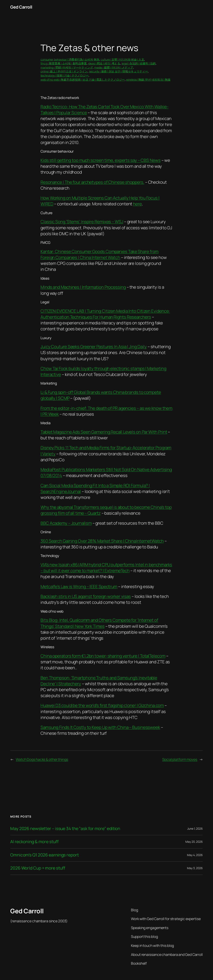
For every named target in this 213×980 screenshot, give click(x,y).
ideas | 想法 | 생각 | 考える (104, 63)
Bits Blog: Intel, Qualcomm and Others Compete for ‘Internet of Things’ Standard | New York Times (99, 623)
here (137, 204)
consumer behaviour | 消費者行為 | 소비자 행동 (70, 59)
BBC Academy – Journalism (66, 523)
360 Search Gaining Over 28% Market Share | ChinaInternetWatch (102, 541)
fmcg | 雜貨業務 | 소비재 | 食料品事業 (64, 63)
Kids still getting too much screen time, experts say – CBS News (101, 160)
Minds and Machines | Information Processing (83, 287)
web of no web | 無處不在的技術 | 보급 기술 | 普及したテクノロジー (83, 79)
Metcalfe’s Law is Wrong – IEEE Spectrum (79, 586)
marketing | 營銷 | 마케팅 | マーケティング (67, 67)
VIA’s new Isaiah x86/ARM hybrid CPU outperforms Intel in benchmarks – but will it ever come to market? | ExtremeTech (106, 568)
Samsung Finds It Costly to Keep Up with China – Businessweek (100, 727)
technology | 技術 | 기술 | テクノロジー (65, 75)
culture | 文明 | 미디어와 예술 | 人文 (122, 59)
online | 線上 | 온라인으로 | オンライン (64, 71)
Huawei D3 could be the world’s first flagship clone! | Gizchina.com (102, 705)
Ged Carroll (21, 7)
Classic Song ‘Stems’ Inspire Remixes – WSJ (82, 222)
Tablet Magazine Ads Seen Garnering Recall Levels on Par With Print (104, 432)
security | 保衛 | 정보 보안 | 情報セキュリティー (118, 71)
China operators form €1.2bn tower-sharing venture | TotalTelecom (103, 656)
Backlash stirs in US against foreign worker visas (86, 596)
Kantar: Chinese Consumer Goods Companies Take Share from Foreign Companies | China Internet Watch (99, 254)
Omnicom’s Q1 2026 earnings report (45, 855)
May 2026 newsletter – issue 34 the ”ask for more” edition (65, 829)
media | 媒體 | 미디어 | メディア (114, 67)
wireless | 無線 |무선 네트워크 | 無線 (148, 79)
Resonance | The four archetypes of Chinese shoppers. (92, 182)
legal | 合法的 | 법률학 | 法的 (139, 63)
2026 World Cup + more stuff (38, 868)
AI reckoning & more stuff (34, 842)
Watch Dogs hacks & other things (42, 759)
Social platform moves (180, 759)
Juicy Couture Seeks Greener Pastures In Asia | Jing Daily (94, 347)
